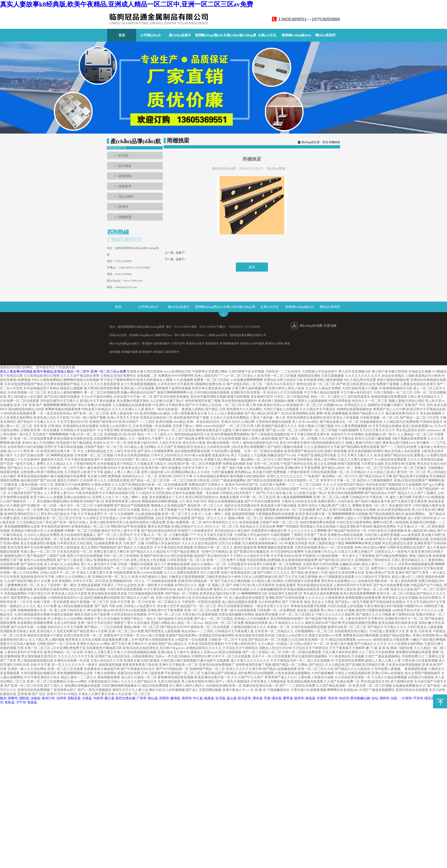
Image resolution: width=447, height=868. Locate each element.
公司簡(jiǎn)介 (151, 35)
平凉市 (418, 698)
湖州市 (384, 698)
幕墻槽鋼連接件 (230, 343)
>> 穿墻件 (121, 207)
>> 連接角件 (123, 186)
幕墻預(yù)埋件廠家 (252, 343)
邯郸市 (13, 698)
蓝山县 (232, 698)
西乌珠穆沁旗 (360, 698)
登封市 (333, 698)
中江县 (198, 698)
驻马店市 (244, 698)
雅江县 (109, 698)
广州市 (142, 698)
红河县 (220, 698)
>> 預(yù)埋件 (124, 197)
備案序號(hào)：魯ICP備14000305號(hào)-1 (181, 335)
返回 (252, 267)
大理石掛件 (178, 343)
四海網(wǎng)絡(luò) (142, 335)
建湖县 (175, 698)
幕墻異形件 (172, 352)
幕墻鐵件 (147, 343)
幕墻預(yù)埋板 (274, 343)
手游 (267, 698)
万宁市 (21, 702)
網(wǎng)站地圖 (311, 326)
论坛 (375, 698)
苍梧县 (10, 702)
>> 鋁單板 (121, 156)
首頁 (122, 35)
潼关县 (277, 698)
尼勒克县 (74, 698)
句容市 (98, 698)
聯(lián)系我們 (325, 35)
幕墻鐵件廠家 (130, 352)
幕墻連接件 (212, 343)
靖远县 (310, 698)
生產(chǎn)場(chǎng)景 (240, 35)
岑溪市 (322, 698)
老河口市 (48, 698)
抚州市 (299, 698)
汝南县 (35, 698)
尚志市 (344, 698)
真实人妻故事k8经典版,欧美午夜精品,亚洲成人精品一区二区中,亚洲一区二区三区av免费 (127, 4)
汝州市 (61, 698)
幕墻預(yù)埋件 (195, 343)
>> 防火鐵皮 (123, 166)
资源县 (32, 702)
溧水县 (257, 698)
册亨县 (288, 698)
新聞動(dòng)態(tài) (209, 35)
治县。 (396, 698)
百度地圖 (330, 326)
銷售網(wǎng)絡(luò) (296, 35)
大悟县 (87, 698)
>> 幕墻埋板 (123, 176)
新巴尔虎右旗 (125, 698)
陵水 (3, 698)
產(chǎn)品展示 (180, 35)
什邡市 (407, 698)
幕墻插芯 (159, 352)
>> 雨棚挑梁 (123, 217)
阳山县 (153, 698)
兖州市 (187, 698)
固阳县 (24, 698)
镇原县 (209, 698)
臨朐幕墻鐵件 (162, 343)
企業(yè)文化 (267, 35)
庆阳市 (164, 698)
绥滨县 (429, 698)
